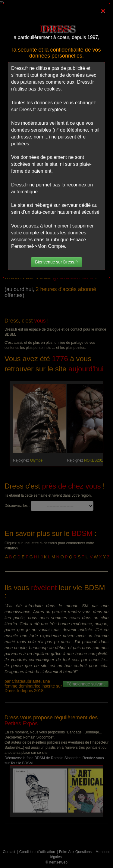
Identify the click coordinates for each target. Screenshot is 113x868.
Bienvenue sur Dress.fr (56, 262)
